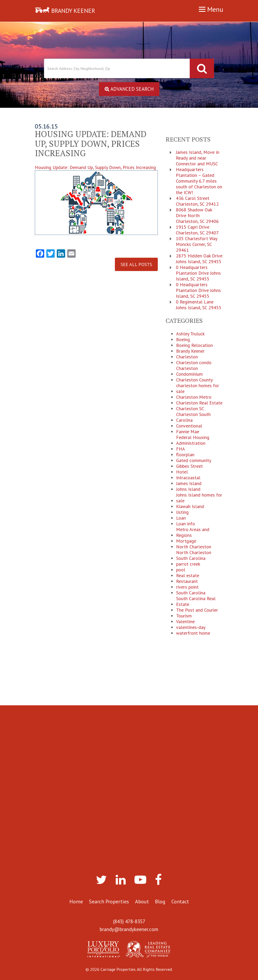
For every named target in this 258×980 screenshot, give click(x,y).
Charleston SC (190, 409)
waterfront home (193, 633)
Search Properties (109, 902)
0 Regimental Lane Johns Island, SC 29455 (199, 305)
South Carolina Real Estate (196, 602)
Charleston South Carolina (193, 418)
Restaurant (187, 582)
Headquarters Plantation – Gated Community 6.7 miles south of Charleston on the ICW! (199, 182)
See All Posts (136, 265)
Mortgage (186, 541)
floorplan (185, 455)
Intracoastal (188, 478)
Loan (181, 518)
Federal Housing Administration (193, 441)
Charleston (187, 357)
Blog (160, 902)
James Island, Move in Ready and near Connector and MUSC (198, 159)
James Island (189, 484)
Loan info (186, 524)
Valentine (185, 622)
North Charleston (194, 547)
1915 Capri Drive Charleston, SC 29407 (197, 230)
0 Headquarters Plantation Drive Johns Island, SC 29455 (198, 274)
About (142, 902)
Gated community (194, 461)
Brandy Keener (190, 351)
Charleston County (194, 380)
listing (182, 512)
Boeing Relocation (194, 346)
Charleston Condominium (189, 371)
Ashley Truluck (190, 334)
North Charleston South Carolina (194, 556)
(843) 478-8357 (129, 922)
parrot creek (188, 564)
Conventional (189, 426)
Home (76, 902)
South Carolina (191, 593)
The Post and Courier (197, 610)
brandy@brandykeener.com (129, 930)
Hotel (182, 472)
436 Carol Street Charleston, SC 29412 (197, 202)
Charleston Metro (194, 397)
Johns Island (188, 489)
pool (181, 570)
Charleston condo (194, 363)
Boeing (183, 340)
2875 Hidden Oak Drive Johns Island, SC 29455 (199, 259)
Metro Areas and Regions (193, 533)
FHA (181, 449)
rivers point (187, 587)
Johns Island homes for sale (199, 498)
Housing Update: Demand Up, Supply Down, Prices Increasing (96, 200)
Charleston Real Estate (199, 403)
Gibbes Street (189, 466)
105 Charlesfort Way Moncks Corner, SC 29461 (197, 245)
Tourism (184, 616)
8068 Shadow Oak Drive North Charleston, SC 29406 (197, 216)
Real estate (188, 576)
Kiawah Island (190, 507)
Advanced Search (129, 89)
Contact (180, 902)
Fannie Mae (188, 432)
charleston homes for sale (198, 389)
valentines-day (191, 628)
